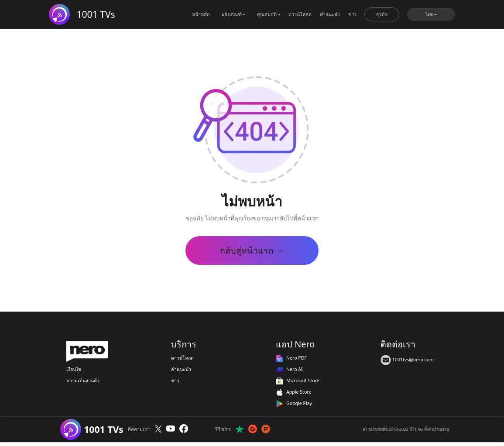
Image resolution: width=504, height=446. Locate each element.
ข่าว (352, 14)
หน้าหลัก (201, 14)
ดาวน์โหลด (300, 14)
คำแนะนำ (330, 14)
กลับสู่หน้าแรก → (252, 250)
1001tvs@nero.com (407, 360)
